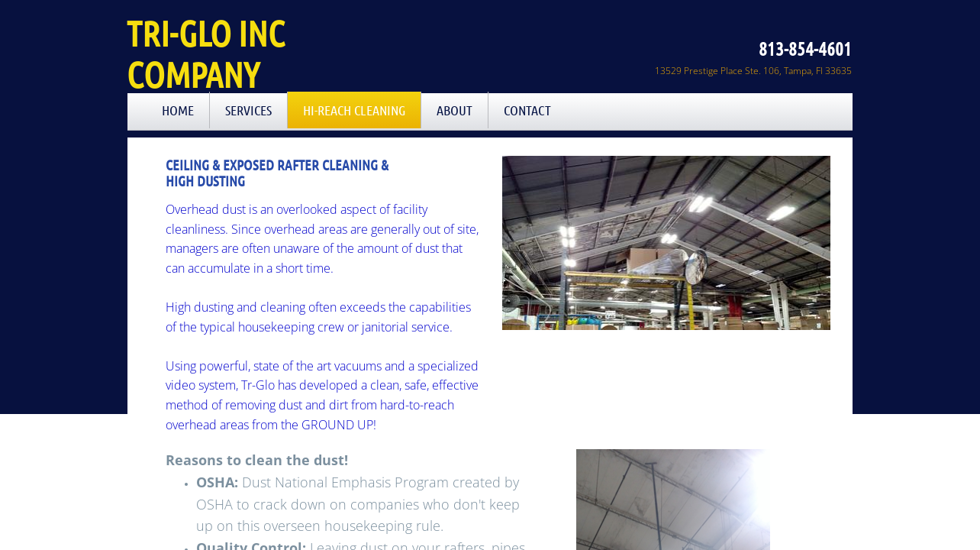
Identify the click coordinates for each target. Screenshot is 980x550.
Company (193, 74)
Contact (527, 110)
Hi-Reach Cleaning (354, 110)
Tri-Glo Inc (206, 33)
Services (248, 110)
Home (178, 110)
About (455, 110)
